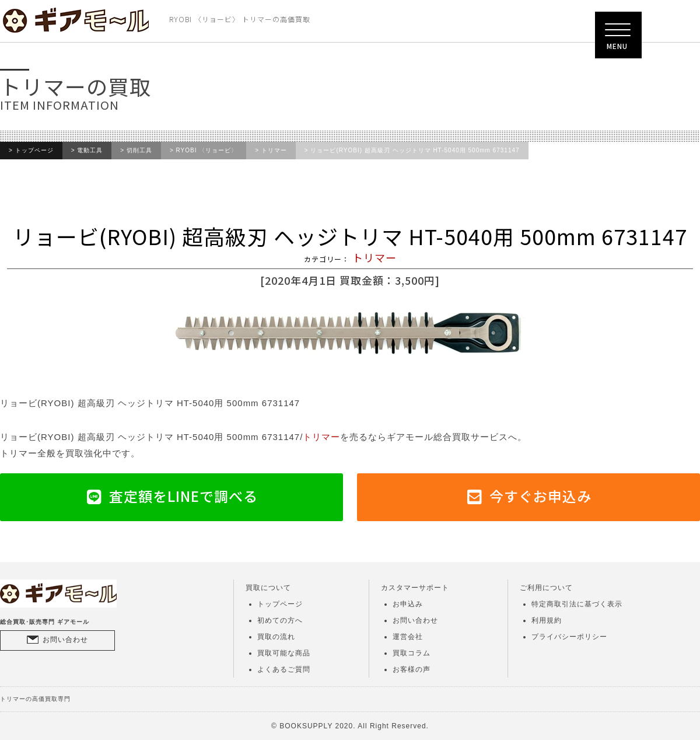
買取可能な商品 (284, 653)
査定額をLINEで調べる (183, 496)
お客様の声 (412, 669)
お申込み (408, 604)
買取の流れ (276, 637)
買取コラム (412, 653)
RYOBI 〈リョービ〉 (207, 151)
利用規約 (547, 620)
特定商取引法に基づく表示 (577, 604)
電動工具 (90, 151)
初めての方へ (280, 620)
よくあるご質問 (284, 669)
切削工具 (139, 151)
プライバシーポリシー (569, 637)
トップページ (34, 151)
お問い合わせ (65, 640)
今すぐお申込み (540, 496)
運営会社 (408, 637)
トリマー (274, 151)
